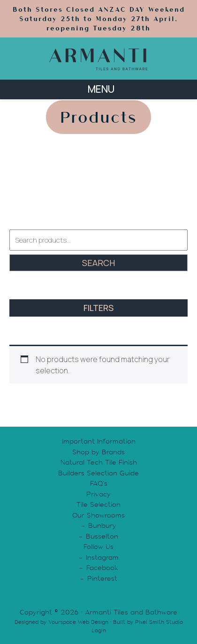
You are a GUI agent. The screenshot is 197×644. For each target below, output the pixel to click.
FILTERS (98, 308)
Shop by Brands (98, 452)
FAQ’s (99, 483)
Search (98, 263)
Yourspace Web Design (78, 622)
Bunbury (102, 526)
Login (99, 630)
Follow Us (98, 547)
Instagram (102, 557)
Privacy (98, 494)
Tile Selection (98, 504)
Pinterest (102, 578)
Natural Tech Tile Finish (99, 462)
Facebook (102, 568)
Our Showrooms (98, 515)
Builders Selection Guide (98, 473)
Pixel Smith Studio (159, 622)
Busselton (102, 536)
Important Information (99, 441)
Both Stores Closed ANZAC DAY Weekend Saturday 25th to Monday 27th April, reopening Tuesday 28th (99, 19)
